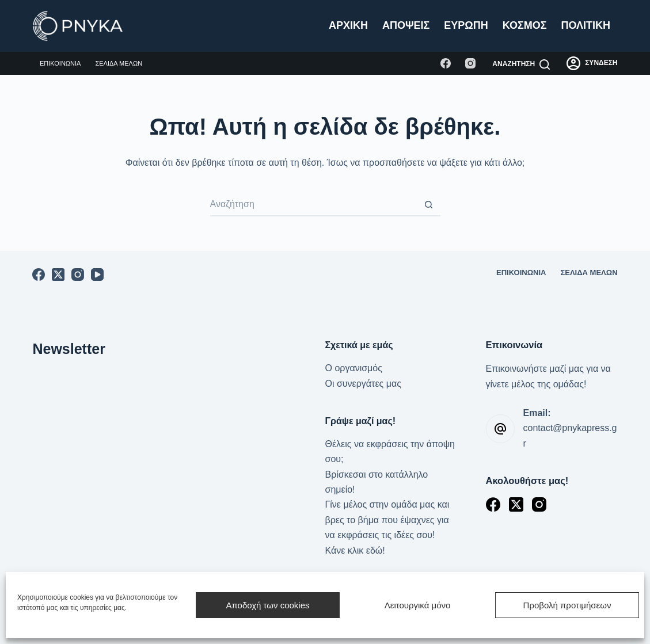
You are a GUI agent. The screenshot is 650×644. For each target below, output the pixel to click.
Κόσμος (525, 25)
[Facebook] (446, 63)
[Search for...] (314, 205)
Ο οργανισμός (354, 368)
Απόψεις (406, 25)
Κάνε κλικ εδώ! (355, 550)
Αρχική (348, 25)
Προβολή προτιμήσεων (567, 605)
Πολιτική (586, 25)
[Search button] (429, 205)
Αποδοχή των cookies (267, 605)
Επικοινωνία (60, 63)
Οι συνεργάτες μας (363, 384)
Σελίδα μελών (119, 63)
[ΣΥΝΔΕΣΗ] (592, 63)
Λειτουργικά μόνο (418, 605)
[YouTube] (97, 275)
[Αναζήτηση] (521, 64)
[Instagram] (470, 63)
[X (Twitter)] (58, 275)
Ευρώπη (466, 25)
